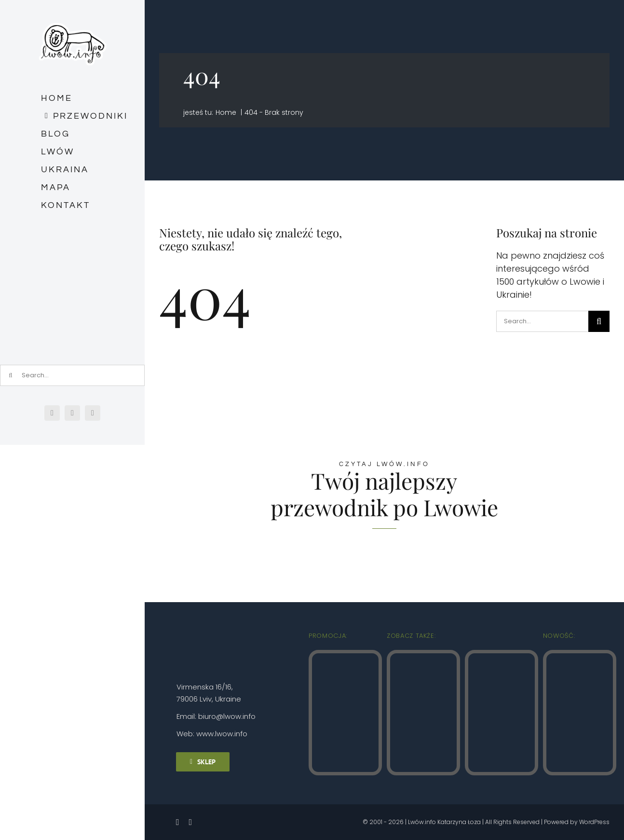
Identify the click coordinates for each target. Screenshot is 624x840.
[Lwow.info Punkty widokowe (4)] (423, 657)
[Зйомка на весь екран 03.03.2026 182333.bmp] (72, 259)
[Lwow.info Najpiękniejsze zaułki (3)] (502, 657)
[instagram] (72, 413)
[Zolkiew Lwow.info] (580, 657)
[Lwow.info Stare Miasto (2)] (345, 657)
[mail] (93, 413)
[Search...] (542, 321)
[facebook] (52, 413)
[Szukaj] (599, 321)
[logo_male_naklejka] (73, 19)
